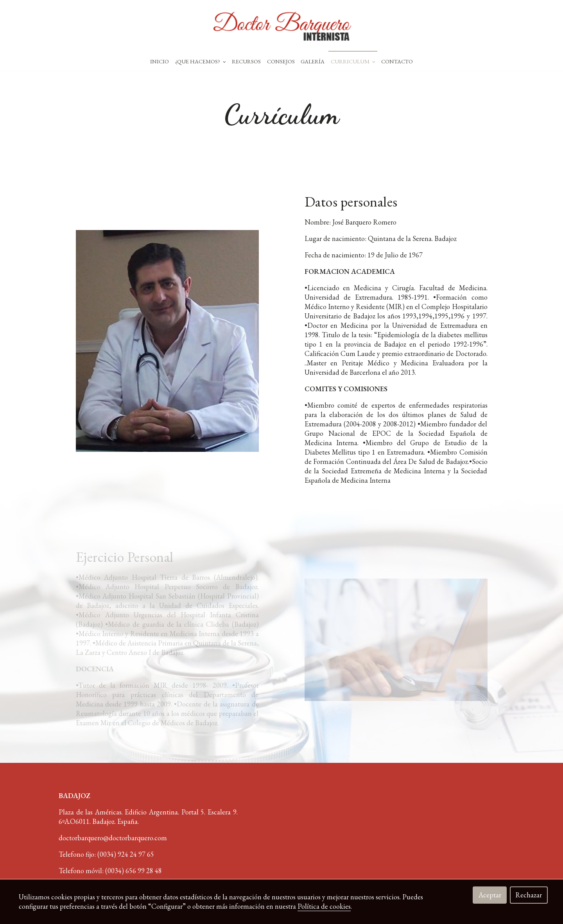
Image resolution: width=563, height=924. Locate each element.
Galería (313, 61)
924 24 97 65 (136, 854)
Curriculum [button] (353, 61)
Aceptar (490, 895)
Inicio (160, 61)
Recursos (246, 61)
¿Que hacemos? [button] (201, 61)
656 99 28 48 (144, 871)
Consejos (281, 61)
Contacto (397, 61)
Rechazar (529, 895)
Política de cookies (324, 906)
